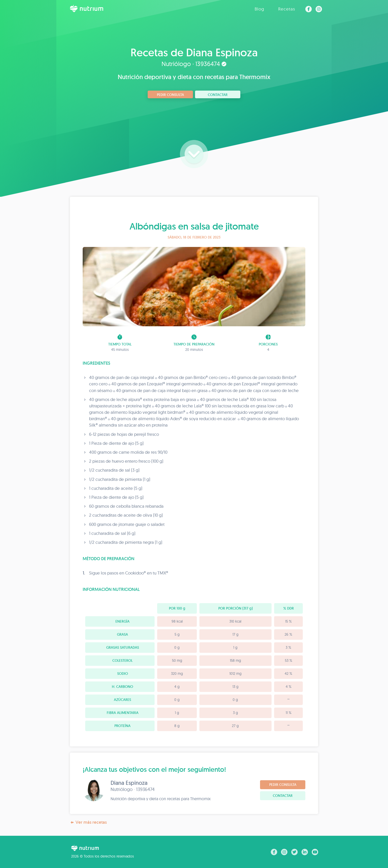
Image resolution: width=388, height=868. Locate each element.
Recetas (287, 9)
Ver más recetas (88, 822)
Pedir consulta (170, 95)
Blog (259, 9)
